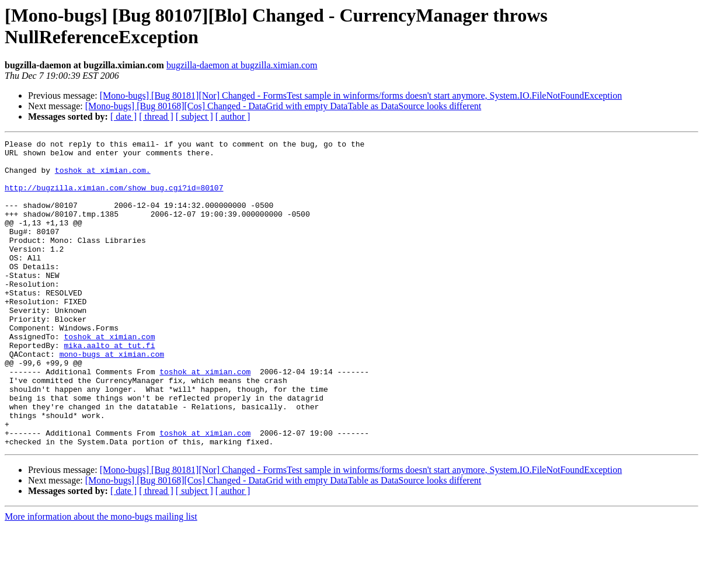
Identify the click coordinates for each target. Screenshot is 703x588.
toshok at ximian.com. (103, 177)
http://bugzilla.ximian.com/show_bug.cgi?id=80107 (114, 198)
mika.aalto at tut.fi (109, 387)
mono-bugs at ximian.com (112, 398)
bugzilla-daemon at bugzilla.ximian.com (242, 65)
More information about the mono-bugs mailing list (101, 578)
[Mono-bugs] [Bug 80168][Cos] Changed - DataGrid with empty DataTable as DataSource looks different (283, 106)
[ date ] (123, 116)
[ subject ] (194, 116)
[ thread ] (156, 116)
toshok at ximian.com (109, 377)
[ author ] (233, 116)
